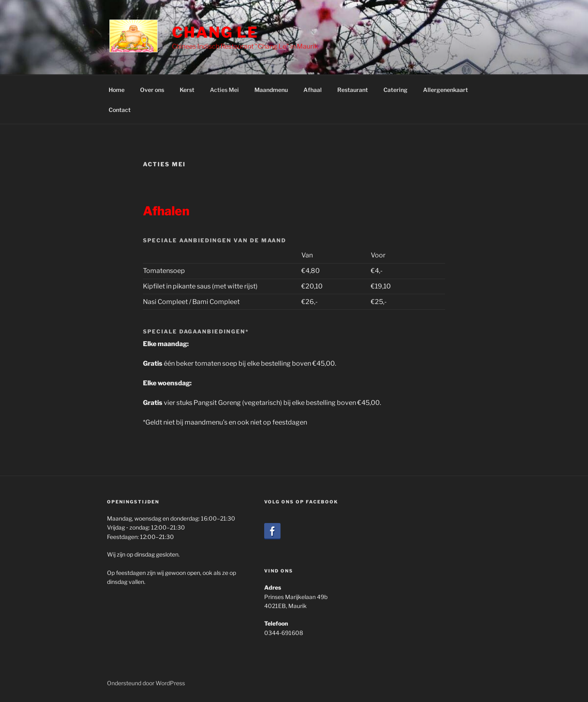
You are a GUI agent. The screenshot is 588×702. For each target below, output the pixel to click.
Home (117, 90)
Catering (395, 90)
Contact (120, 110)
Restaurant (353, 90)
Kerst (187, 90)
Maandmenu (271, 90)
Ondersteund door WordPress (146, 683)
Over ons (152, 90)
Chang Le (215, 32)
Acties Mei (224, 90)
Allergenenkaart (445, 90)
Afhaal (313, 90)
